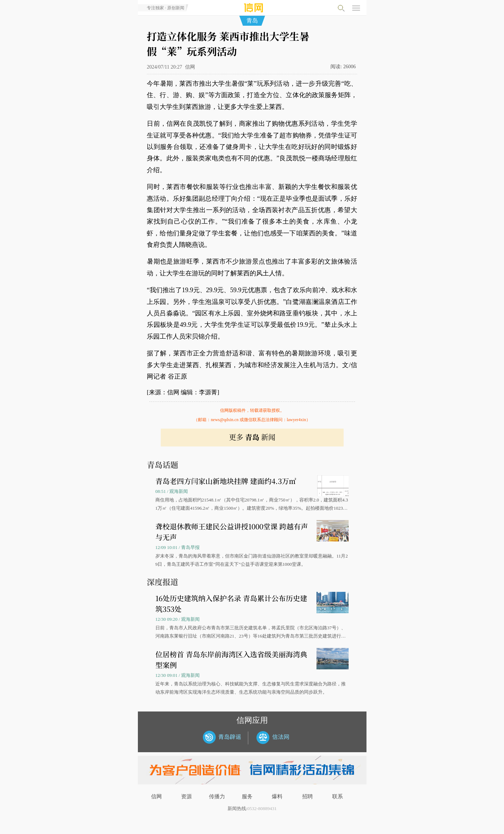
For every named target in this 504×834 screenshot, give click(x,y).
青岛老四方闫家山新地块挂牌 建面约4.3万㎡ (226, 481)
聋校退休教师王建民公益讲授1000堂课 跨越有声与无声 (232, 532)
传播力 (217, 796)
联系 (338, 796)
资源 (186, 796)
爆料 (277, 796)
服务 (247, 796)
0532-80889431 (262, 808)
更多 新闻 (252, 437)
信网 (156, 796)
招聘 (308, 796)
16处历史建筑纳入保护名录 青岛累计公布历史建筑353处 (231, 603)
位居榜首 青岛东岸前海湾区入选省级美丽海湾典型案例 (231, 660)
